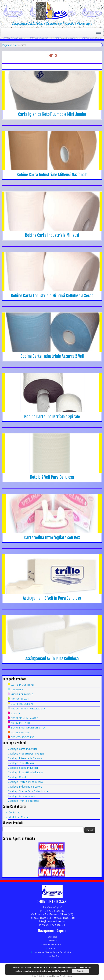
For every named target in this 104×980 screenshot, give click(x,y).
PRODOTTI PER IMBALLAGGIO (28, 709)
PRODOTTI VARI (20, 699)
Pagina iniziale (10, 45)
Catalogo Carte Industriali (22, 749)
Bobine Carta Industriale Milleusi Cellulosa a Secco (52, 296)
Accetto (80, 971)
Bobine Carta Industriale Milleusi (52, 235)
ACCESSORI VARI (20, 733)
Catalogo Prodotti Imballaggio (25, 772)
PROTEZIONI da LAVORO (24, 718)
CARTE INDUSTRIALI (22, 685)
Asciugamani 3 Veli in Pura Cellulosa (52, 598)
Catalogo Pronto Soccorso (23, 801)
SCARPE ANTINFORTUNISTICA (28, 728)
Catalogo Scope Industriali (23, 768)
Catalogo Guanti (17, 777)
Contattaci (14, 812)
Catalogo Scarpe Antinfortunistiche (28, 791)
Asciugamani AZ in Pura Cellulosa (52, 659)
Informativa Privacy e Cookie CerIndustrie (52, 952)
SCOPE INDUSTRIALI (22, 704)
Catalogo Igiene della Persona (25, 758)
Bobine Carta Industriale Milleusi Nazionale (52, 175)
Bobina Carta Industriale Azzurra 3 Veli (52, 356)
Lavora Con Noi (52, 956)
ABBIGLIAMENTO (20, 723)
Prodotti (52, 948)
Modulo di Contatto (20, 817)
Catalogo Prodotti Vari (21, 763)
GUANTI (15, 713)
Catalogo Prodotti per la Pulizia (26, 754)
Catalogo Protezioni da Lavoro (25, 782)
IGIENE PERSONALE (22, 694)
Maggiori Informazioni (58, 971)
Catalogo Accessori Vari (21, 796)
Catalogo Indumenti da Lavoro (25, 787)
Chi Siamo (52, 937)
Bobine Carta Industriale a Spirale (52, 417)
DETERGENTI (18, 690)
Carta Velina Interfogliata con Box (52, 538)
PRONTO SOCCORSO (23, 737)
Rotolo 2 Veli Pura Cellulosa (52, 477)
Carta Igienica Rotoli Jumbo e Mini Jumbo (52, 114)
